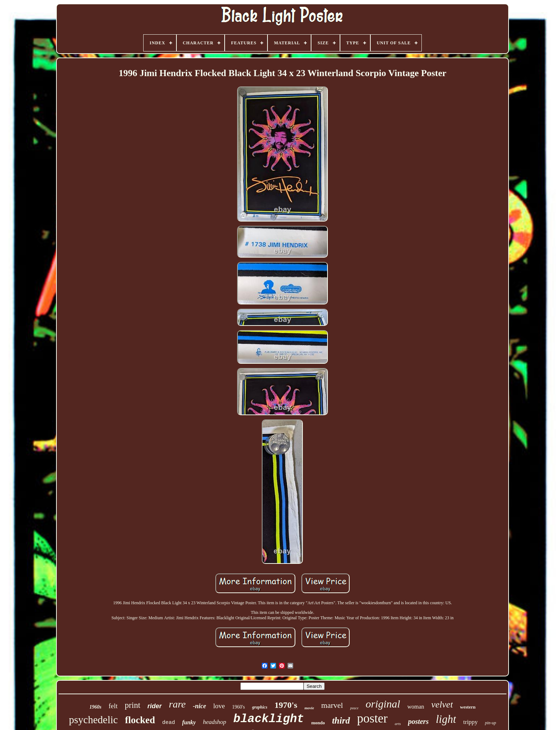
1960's (239, 707)
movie (309, 708)
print (132, 705)
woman (416, 707)
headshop (214, 722)
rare (177, 704)
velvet (442, 704)
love (219, 706)
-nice (199, 706)
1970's (286, 705)
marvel (332, 705)
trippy (471, 722)
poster (372, 718)
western (468, 707)
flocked (140, 720)
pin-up (491, 723)
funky (189, 722)
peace (354, 708)
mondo (318, 723)
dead (169, 723)
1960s (96, 707)
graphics (260, 707)
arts (398, 724)
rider (155, 706)
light (446, 719)
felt (113, 706)
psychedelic (93, 720)
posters (418, 721)
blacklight (269, 719)
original (383, 704)
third (341, 721)
